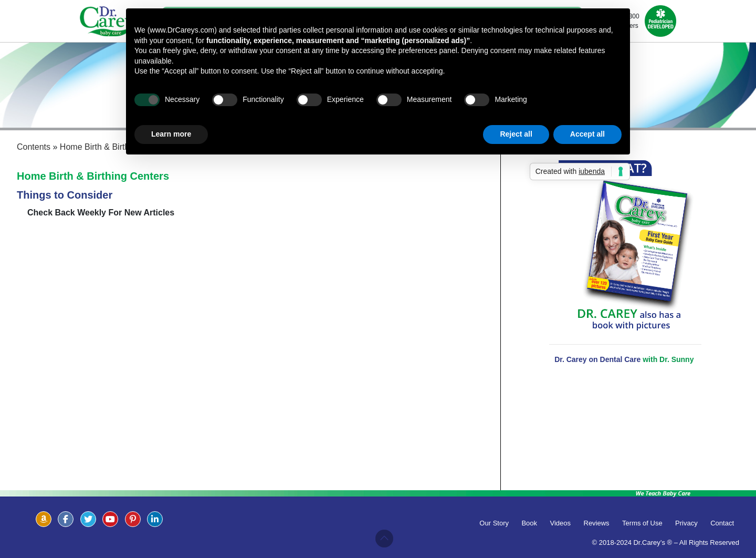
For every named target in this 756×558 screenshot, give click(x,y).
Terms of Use (642, 523)
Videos (561, 523)
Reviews (597, 523)
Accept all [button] (587, 134)
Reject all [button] (516, 134)
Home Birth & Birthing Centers (93, 176)
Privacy (686, 523)
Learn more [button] (171, 134)
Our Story (494, 523)
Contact (722, 523)
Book (529, 523)
